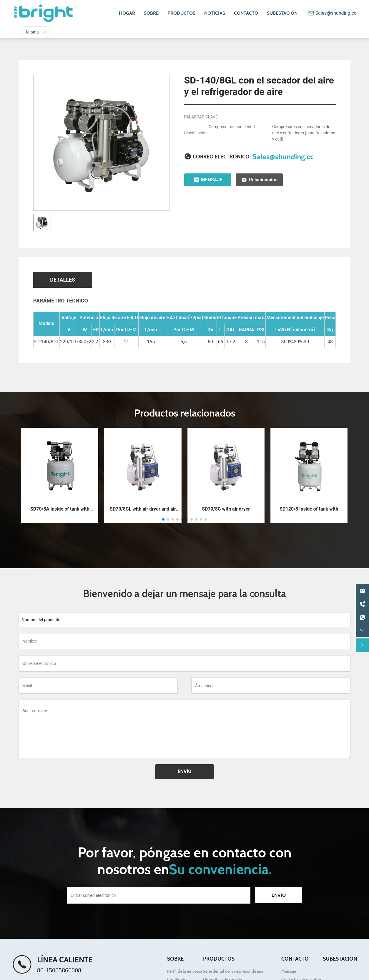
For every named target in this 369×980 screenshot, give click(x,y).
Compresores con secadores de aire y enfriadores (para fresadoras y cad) (304, 133)
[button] (163, 519)
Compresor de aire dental (232, 127)
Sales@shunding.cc (283, 156)
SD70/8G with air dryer (226, 509)
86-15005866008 (59, 970)
